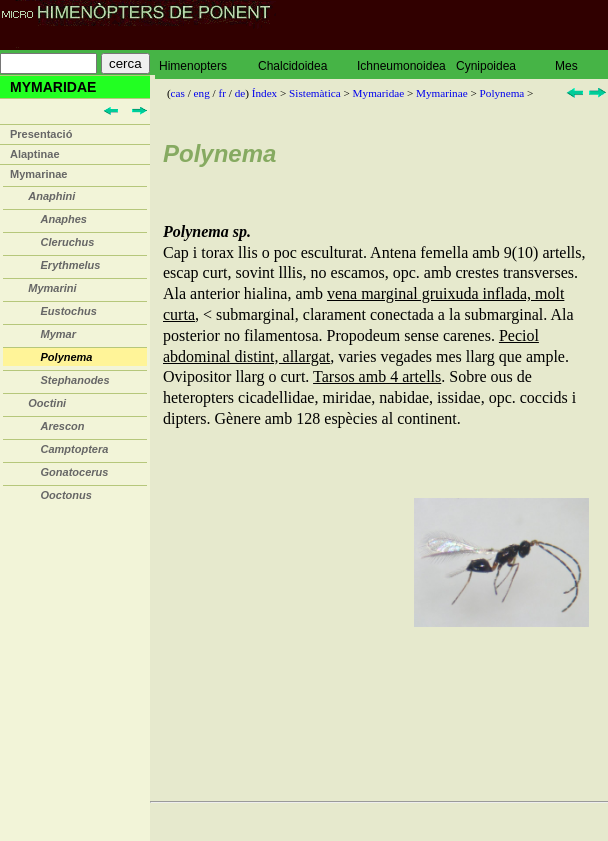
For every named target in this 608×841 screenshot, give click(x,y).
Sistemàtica (315, 93)
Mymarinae (38, 174)
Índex (264, 93)
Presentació (41, 134)
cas (178, 93)
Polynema (502, 93)
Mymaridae (379, 93)
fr (221, 93)
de (240, 93)
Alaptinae (35, 154)
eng (202, 93)
